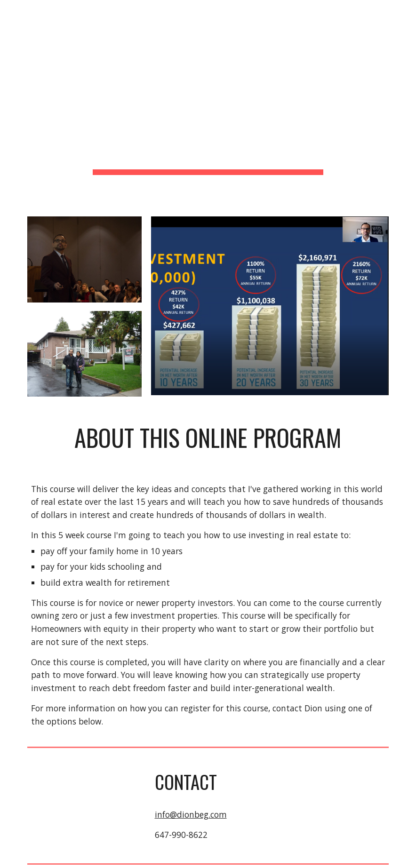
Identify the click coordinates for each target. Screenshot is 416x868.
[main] (208, 103)
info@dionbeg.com (191, 814)
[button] (405, 13)
